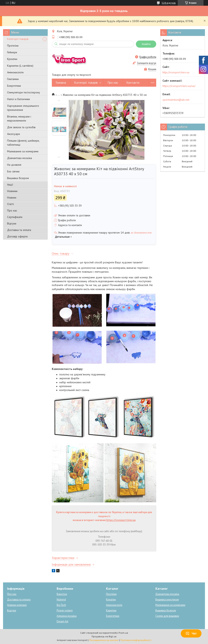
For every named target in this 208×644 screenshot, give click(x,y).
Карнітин (111, 610)
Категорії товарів (18, 39)
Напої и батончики (18, 99)
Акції (10, 185)
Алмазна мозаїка (67, 616)
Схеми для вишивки (167, 616)
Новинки (12, 191)
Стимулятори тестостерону (24, 92)
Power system (65, 610)
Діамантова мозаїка (19, 158)
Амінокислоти (15, 72)
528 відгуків (169, 3)
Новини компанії (17, 605)
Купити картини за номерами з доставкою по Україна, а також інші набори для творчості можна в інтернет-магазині (104, 516)
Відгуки (12, 223)
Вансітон (62, 594)
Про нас (12, 210)
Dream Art (62, 621)
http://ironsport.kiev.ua (176, 72)
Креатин (12, 59)
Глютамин (13, 79)
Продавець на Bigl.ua (104, 636)
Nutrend (61, 600)
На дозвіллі (14, 165)
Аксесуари (14, 134)
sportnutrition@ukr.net (176, 100)
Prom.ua (123, 633)
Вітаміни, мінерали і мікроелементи (19, 119)
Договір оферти (17, 236)
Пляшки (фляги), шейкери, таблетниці (23, 143)
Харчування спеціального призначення (23, 108)
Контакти (133, 83)
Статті (10, 204)
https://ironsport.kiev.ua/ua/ (179, 86)
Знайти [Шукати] (146, 44)
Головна (61, 83)
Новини (12, 198)
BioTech (61, 605)
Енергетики (14, 86)
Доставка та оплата (19, 230)
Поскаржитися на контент (104, 640)
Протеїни (13, 46)
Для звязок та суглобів (21, 127)
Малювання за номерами (23, 151)
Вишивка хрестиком (167, 600)
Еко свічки (13, 171)
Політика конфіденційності (136, 640)
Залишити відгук (147, 63)
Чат (191, 633)
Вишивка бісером (18, 178)
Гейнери (12, 52)
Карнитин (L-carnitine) (20, 66)
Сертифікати (15, 217)
